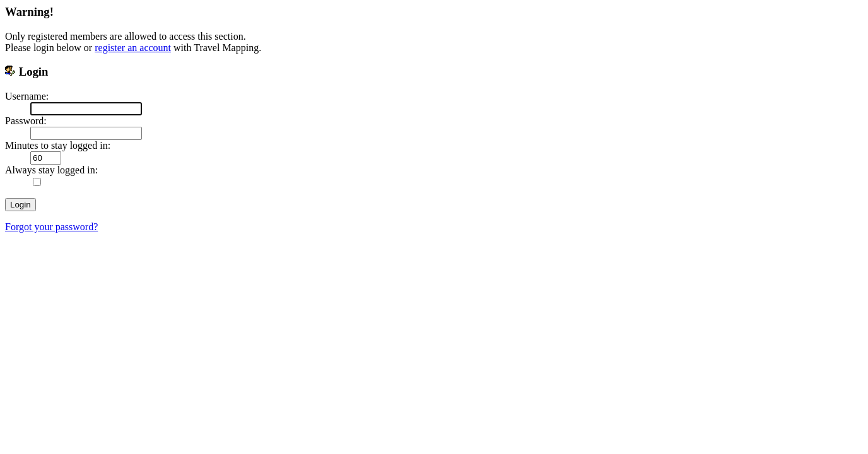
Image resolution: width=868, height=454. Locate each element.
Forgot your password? (51, 227)
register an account (133, 48)
